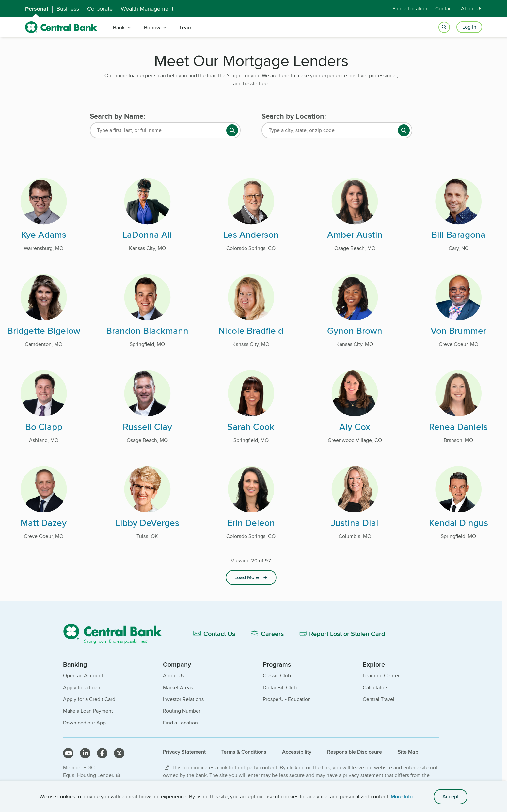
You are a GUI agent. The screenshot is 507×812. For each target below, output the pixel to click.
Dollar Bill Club (280, 687)
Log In (469, 27)
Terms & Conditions (244, 752)
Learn (186, 28)
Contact (444, 9)
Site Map (408, 752)
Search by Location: (294, 116)
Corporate (100, 9)
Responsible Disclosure (355, 752)
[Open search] (444, 27)
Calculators (375, 687)
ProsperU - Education (287, 699)
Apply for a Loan (82, 687)
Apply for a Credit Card (89, 699)
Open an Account (83, 676)
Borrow (152, 28)
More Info (402, 796)
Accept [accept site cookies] (451, 796)
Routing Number (182, 711)
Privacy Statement (184, 752)
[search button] (232, 130)
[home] (61, 27)
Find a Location (410, 9)
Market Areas (178, 687)
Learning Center (381, 676)
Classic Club (277, 676)
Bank (119, 28)
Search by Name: (118, 116)
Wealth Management (147, 9)
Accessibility (297, 752)
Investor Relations (183, 699)
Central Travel (379, 699)
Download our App (84, 723)
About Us (472, 9)
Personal (37, 9)
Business (68, 9)
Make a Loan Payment (88, 711)
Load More (247, 577)
